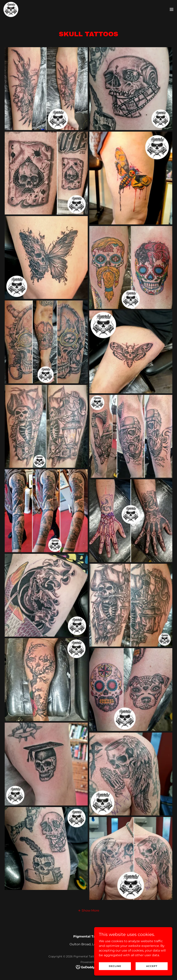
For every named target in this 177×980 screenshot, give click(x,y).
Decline (115, 966)
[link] (11, 9)
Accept (152, 966)
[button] (172, 9)
